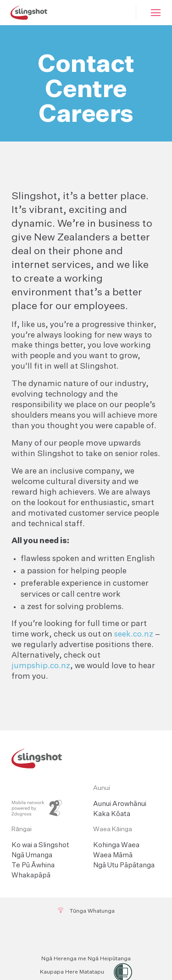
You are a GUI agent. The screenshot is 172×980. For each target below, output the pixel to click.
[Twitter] (87, 935)
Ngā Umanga (32, 855)
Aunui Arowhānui (120, 804)
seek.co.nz (134, 634)
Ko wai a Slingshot (40, 845)
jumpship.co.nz (41, 666)
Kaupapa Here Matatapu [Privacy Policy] (72, 972)
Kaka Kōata (112, 814)
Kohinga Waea (116, 845)
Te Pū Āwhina (33, 865)
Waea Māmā (113, 855)
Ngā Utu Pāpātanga (124, 865)
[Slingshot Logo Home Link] (86, 759)
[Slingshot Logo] (29, 13)
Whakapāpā (31, 875)
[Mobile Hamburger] (154, 13)
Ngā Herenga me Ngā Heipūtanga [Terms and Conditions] (86, 959)
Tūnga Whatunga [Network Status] (86, 911)
